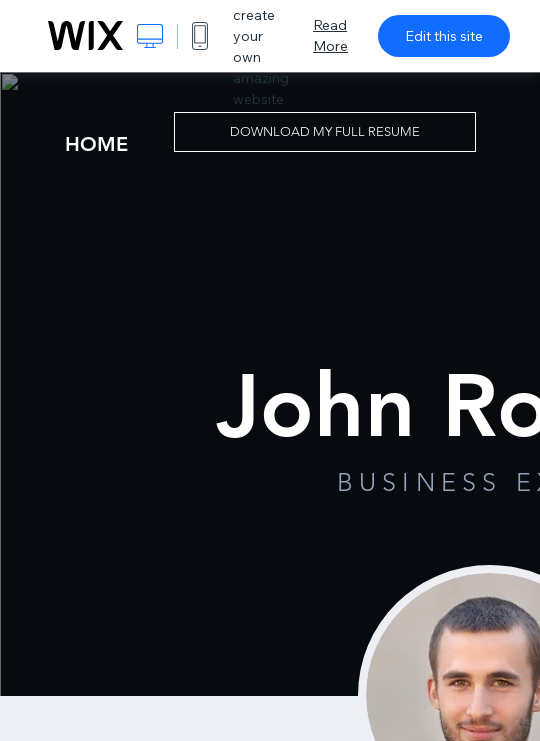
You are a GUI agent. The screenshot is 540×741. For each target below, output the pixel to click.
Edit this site (444, 36)
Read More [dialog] (330, 35)
